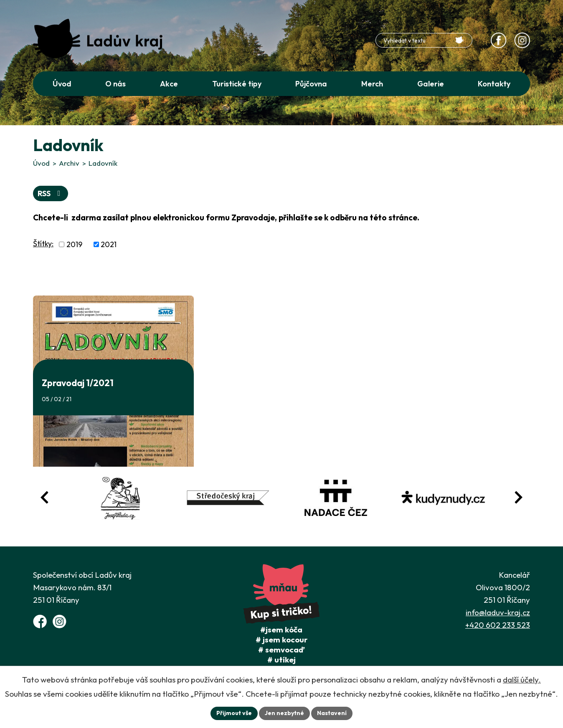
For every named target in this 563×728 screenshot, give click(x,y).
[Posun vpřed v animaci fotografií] (518, 497)
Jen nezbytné (284, 713)
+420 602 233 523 (498, 625)
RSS (51, 193)
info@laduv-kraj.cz (498, 612)
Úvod (41, 163)
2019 (74, 244)
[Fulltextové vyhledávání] (424, 40)
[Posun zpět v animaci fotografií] (45, 497)
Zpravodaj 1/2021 (78, 383)
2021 (109, 244)
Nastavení (332, 713)
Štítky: (43, 244)
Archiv (69, 163)
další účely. (522, 680)
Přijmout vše (234, 713)
